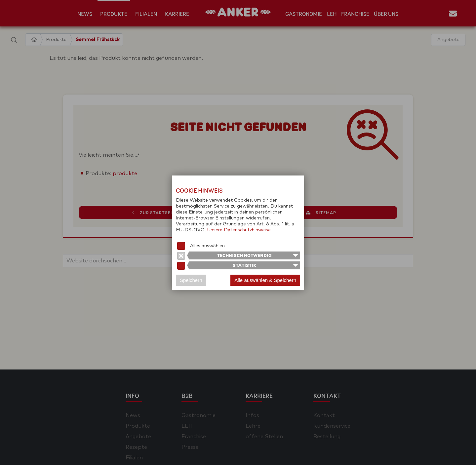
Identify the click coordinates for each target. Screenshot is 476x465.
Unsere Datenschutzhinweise (239, 230)
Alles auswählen (207, 246)
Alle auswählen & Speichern (265, 280)
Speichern (191, 280)
